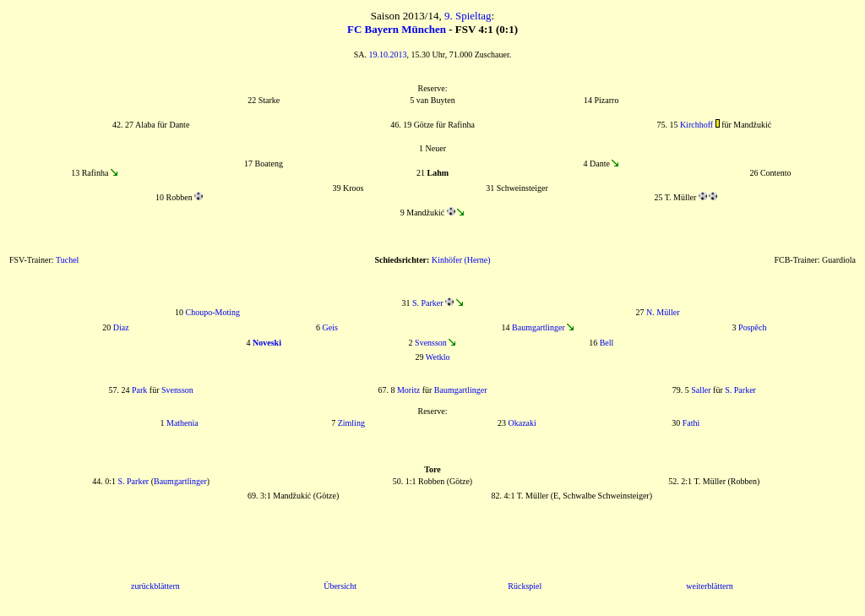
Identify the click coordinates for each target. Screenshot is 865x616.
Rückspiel (525, 586)
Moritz (408, 390)
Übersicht (340, 586)
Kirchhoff (696, 125)
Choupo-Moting (212, 312)
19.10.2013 (388, 55)
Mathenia (182, 423)
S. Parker (428, 303)
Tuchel (67, 260)
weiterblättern (710, 586)
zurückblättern (155, 586)
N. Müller (663, 312)
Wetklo (438, 357)
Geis (330, 327)
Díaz (121, 327)
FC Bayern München (397, 29)
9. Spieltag (468, 16)
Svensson (431, 343)
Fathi (691, 423)
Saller (701, 390)
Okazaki (522, 423)
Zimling (351, 423)
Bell (607, 343)
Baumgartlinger (539, 327)
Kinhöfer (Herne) (461, 260)
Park (139, 390)
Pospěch (752, 327)
